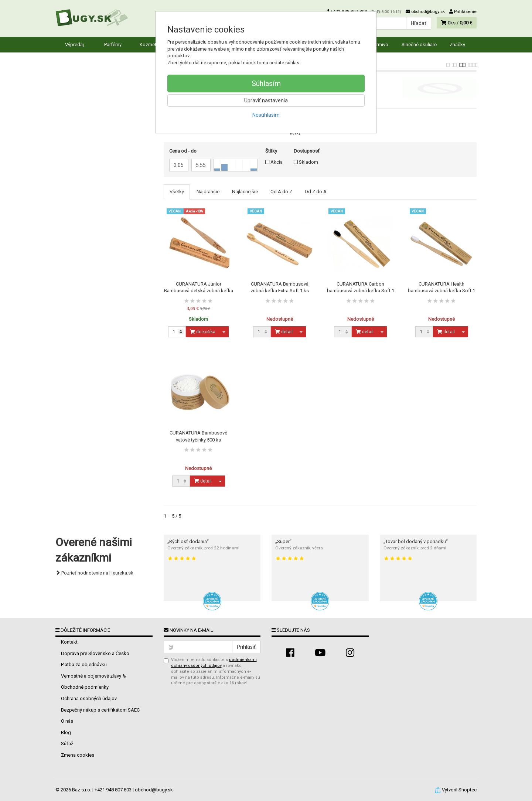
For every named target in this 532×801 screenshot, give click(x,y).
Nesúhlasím (266, 115)
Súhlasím (266, 83)
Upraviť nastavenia (266, 100)
